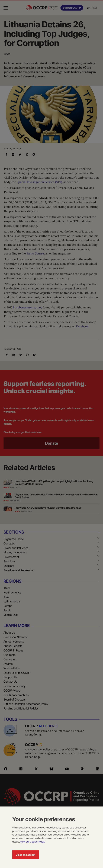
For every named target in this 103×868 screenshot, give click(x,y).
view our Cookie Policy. (33, 842)
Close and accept (26, 855)
